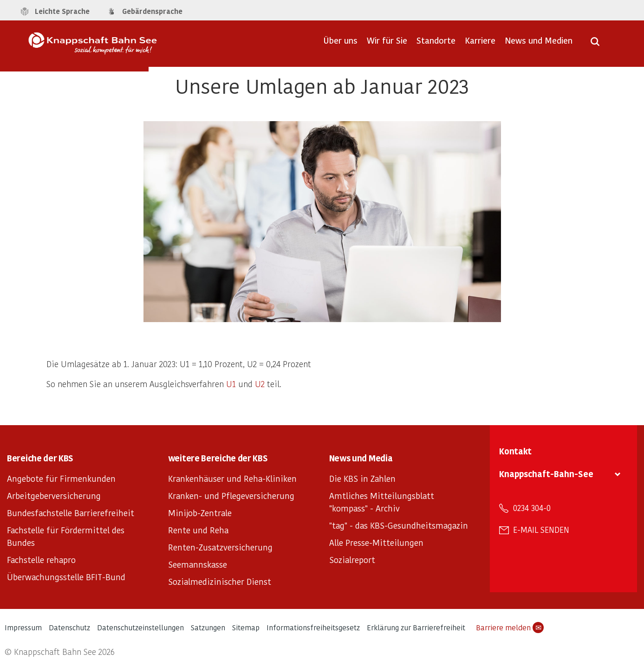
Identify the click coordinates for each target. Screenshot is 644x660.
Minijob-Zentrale (200, 513)
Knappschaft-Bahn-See (546, 474)
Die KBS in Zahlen (362, 478)
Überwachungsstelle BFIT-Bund (66, 577)
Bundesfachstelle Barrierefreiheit (71, 513)
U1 (231, 384)
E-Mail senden (541, 530)
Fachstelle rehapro (41, 560)
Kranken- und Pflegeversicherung (231, 495)
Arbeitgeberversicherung (54, 495)
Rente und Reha (198, 530)
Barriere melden (510, 628)
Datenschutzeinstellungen (140, 627)
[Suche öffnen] (595, 45)
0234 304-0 (532, 508)
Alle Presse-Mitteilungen (376, 542)
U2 (260, 384)
